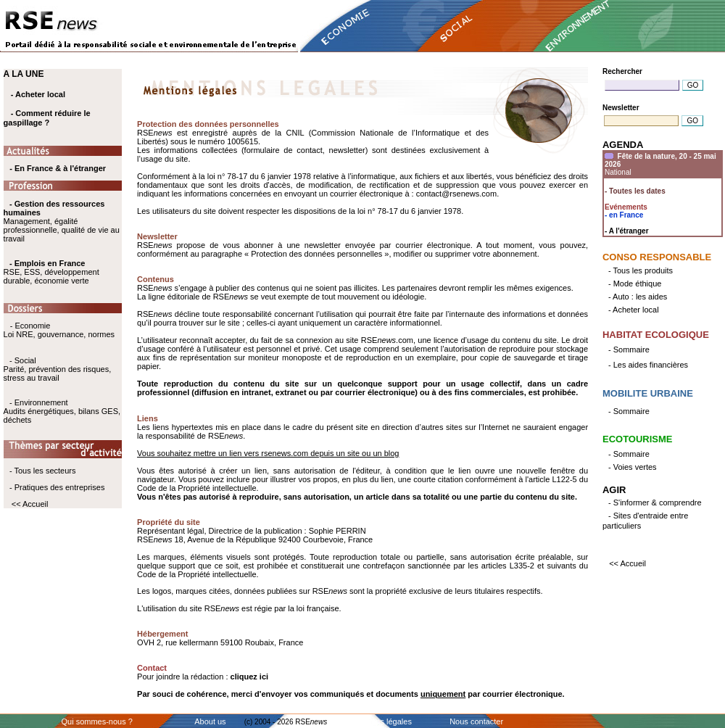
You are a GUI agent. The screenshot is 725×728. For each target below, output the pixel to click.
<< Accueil (30, 504)
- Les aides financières (648, 365)
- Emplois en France (47, 263)
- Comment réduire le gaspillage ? (47, 118)
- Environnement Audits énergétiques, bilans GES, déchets (62, 411)
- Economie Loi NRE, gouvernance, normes (59, 330)
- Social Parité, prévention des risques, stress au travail (58, 369)
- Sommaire (629, 349)
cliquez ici (250, 677)
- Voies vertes (633, 467)
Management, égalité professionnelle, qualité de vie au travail (62, 221)
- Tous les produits (641, 270)
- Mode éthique (635, 284)
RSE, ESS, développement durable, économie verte (51, 276)
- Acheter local (38, 94)
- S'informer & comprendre (655, 502)
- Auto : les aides (638, 297)
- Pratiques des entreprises (57, 487)
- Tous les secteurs (43, 471)
